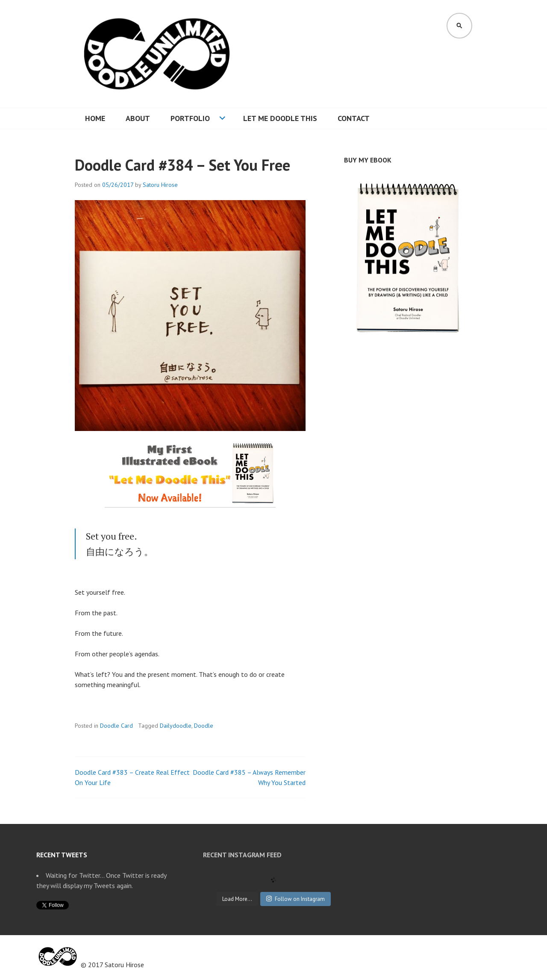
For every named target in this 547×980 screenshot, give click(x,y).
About (138, 118)
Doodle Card (116, 726)
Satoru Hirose (160, 185)
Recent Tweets (62, 855)
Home (95, 118)
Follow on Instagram (296, 899)
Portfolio (190, 118)
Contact (354, 118)
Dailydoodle (176, 726)
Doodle (204, 726)
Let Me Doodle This (280, 118)
